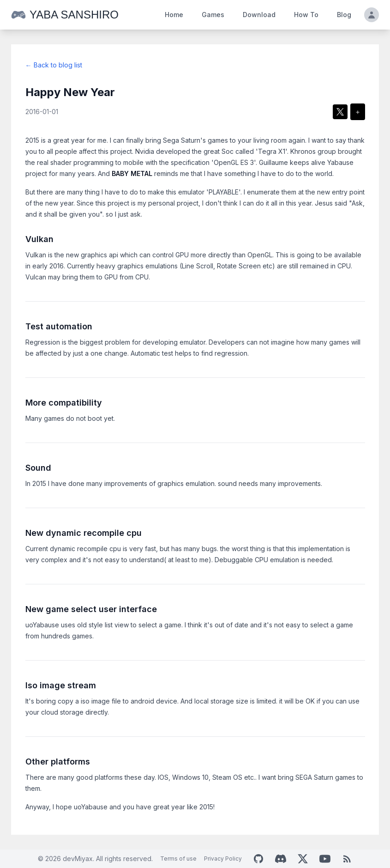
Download (259, 15)
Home (174, 15)
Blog (344, 15)
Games (213, 15)
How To (306, 15)
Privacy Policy (223, 859)
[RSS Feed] (347, 859)
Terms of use (178, 859)
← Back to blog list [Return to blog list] (54, 65)
